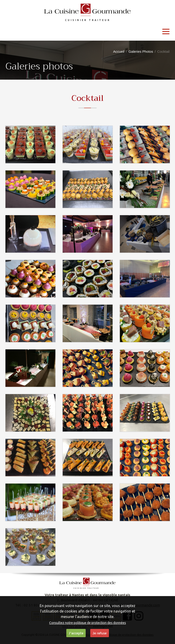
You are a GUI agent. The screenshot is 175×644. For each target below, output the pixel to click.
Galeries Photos (141, 51)
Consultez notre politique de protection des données (88, 623)
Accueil (119, 51)
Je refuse (100, 633)
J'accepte (76, 633)
